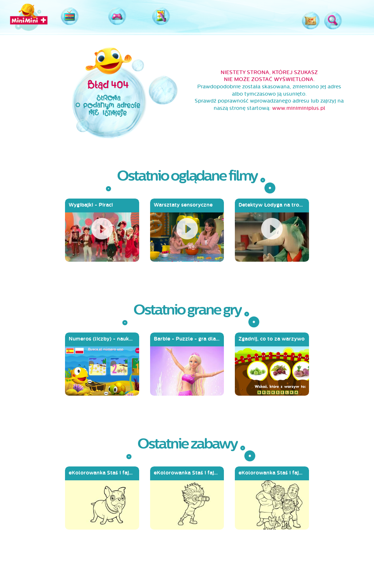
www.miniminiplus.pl (299, 108)
